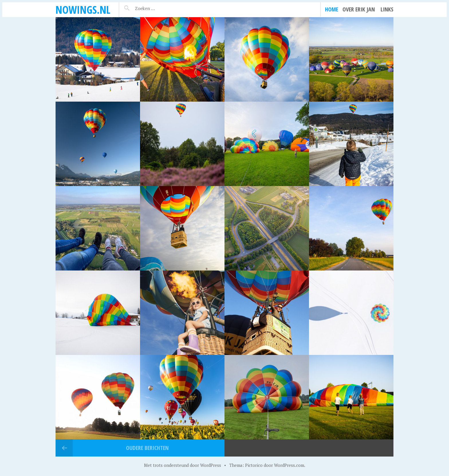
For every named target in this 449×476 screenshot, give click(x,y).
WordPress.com (289, 465)
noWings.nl (83, 10)
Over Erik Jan (359, 9)
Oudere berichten (147, 448)
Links (387, 9)
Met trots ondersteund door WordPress (183, 465)
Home (332, 9)
